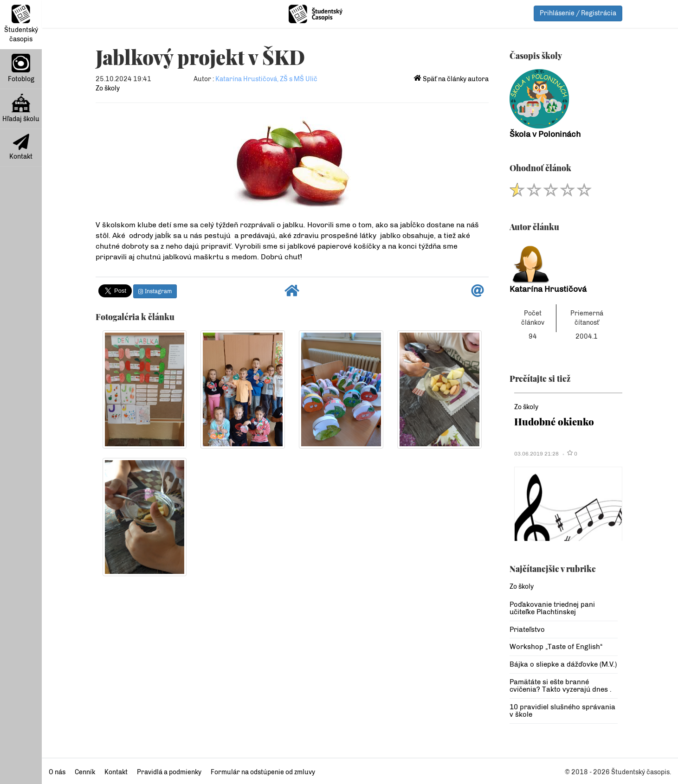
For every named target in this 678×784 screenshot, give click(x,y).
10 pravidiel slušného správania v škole (562, 711)
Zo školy (108, 88)
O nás (57, 772)
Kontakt (21, 147)
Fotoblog (21, 68)
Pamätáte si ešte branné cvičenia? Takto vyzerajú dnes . (561, 686)
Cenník (85, 772)
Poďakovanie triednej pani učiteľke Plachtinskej (552, 608)
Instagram (155, 291)
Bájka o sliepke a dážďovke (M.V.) (563, 664)
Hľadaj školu (21, 108)
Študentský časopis (21, 24)
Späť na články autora (451, 79)
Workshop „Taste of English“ (556, 647)
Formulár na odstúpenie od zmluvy (263, 772)
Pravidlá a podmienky (169, 772)
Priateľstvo (527, 630)
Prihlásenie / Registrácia (578, 13)
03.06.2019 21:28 (536, 454)
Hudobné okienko (554, 421)
